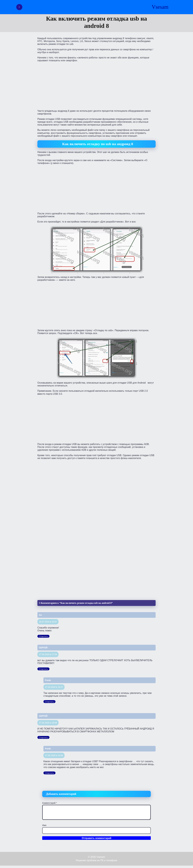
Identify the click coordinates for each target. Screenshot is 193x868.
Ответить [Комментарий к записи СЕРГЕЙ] (43, 669)
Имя (44, 825)
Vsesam (160, 7)
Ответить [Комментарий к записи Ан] (43, 636)
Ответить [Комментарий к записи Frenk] (49, 702)
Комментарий (50, 803)
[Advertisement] (96, 85)
